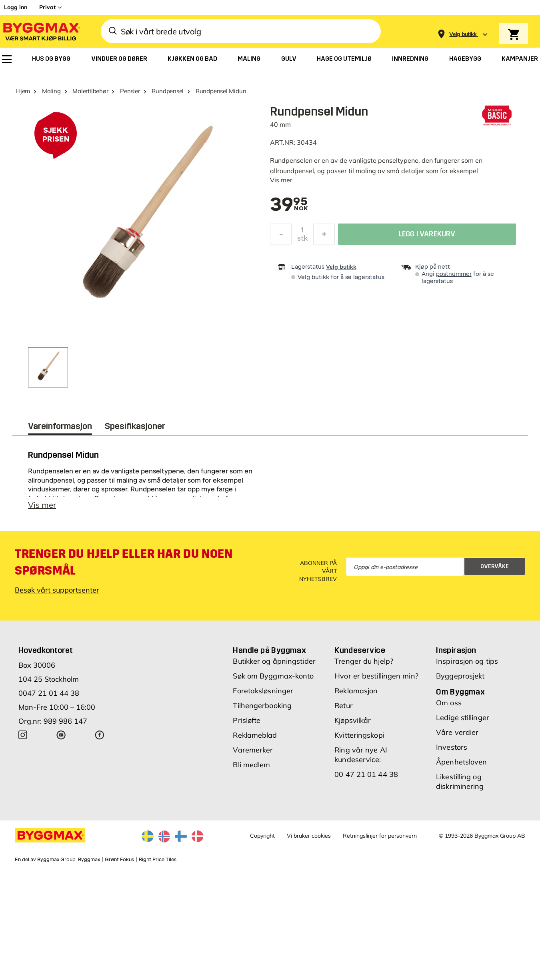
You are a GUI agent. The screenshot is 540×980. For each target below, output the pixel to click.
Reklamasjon (356, 691)
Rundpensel (168, 91)
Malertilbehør (90, 91)
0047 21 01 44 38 (49, 693)
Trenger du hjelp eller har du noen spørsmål (124, 562)
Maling (51, 91)
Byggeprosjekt (460, 676)
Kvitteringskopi (359, 735)
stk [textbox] (302, 240)
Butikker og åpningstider (274, 661)
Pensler (130, 91)
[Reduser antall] (281, 236)
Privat (47, 7)
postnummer (454, 274)
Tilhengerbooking (262, 706)
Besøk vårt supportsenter (57, 590)
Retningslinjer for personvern (380, 836)
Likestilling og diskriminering (460, 781)
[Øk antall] (324, 236)
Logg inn (16, 7)
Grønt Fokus (119, 860)
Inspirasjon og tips (467, 661)
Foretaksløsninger (263, 691)
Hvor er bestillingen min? (376, 676)
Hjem (23, 91)
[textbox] (289, 205)
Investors (452, 747)
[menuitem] (7, 59)
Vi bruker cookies (309, 836)
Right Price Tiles (158, 860)
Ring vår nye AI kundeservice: (361, 755)
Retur (344, 706)
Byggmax (89, 860)
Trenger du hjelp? (364, 661)
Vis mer (281, 180)
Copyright (262, 836)
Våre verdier (457, 732)
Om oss (449, 703)
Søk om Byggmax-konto (273, 676)
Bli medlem (251, 765)
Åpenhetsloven (461, 762)
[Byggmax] (41, 31)
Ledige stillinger (463, 718)
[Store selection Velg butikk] (463, 34)
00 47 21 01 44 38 (366, 774)
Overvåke (495, 566)
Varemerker (253, 750)
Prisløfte (247, 720)
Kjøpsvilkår (353, 720)
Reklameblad (255, 735)
